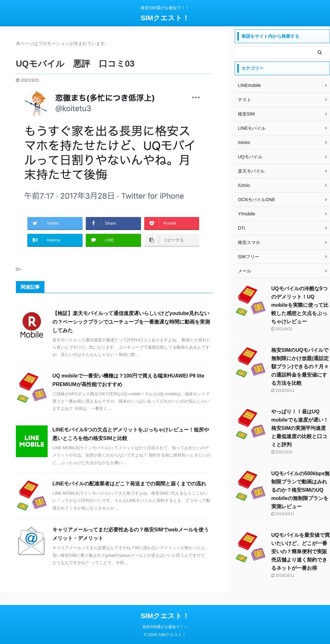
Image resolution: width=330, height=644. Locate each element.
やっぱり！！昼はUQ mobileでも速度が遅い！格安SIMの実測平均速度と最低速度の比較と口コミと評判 (300, 428)
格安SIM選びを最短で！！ (165, 627)
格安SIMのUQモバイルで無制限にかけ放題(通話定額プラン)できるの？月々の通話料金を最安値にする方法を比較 (300, 367)
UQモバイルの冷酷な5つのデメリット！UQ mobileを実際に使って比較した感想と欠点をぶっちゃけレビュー (300, 305)
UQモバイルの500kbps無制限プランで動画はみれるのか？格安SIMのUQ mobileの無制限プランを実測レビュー (300, 490)
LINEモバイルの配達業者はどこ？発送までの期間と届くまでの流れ (129, 484)
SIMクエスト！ (165, 18)
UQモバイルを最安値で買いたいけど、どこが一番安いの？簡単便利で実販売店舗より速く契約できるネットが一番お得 (300, 552)
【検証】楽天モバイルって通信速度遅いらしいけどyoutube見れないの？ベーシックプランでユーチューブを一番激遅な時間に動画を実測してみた (131, 322)
